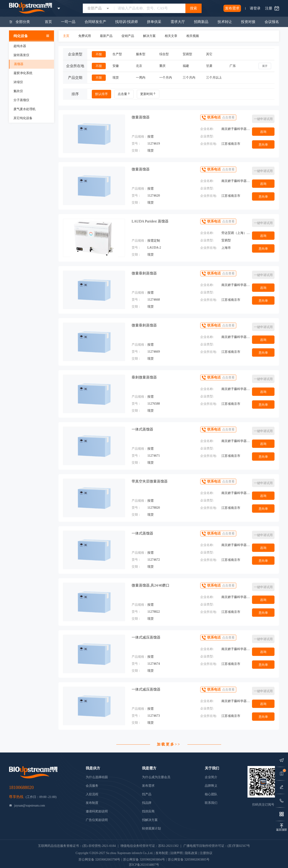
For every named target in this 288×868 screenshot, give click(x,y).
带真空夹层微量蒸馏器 (150, 481)
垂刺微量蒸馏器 (144, 377)
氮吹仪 (18, 91)
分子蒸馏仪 (21, 100)
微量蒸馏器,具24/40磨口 (151, 585)
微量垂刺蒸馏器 (144, 273)
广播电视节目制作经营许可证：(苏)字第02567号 (217, 846)
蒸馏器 (19, 64)
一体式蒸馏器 (142, 429)
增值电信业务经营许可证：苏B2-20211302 (149, 846)
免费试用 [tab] (85, 36)
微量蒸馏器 (141, 117)
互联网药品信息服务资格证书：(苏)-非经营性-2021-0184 (77, 846)
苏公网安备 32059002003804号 (144, 860)
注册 (269, 8)
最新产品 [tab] (106, 36)
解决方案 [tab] (149, 36)
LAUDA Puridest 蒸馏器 (150, 221)
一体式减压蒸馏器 (146, 637)
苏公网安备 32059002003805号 (189, 860)
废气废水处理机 (25, 109)
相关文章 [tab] (171, 36)
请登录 (255, 8)
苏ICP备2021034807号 (144, 865)
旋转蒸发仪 (21, 55)
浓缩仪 (18, 82)
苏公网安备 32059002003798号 (99, 860)
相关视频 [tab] (193, 36)
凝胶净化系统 (23, 73)
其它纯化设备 (23, 118)
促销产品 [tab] (128, 36)
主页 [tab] (66, 36)
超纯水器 (20, 46)
